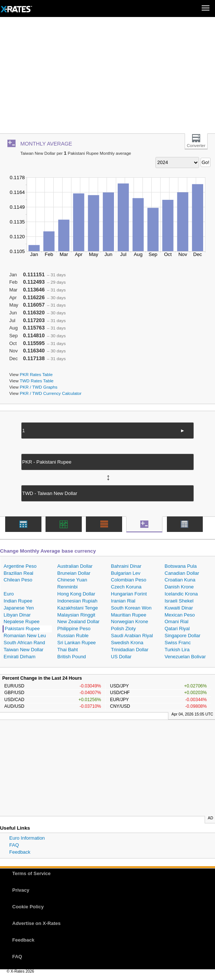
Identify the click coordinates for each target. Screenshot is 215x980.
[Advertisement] (107, 78)
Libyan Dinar (17, 615)
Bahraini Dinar (126, 566)
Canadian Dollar (182, 573)
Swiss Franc (178, 643)
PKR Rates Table (36, 374)
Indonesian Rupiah (77, 601)
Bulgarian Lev (126, 573)
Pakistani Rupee (22, 629)
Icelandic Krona (181, 594)
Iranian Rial (123, 601)
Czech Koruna (126, 587)
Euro (9, 594)
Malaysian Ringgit (76, 615)
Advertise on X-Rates (36, 923)
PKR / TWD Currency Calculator (51, 393)
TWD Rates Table (36, 381)
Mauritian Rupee (129, 615)
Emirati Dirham (20, 657)
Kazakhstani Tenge (78, 608)
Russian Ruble (73, 636)
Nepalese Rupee (22, 622)
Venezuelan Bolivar (185, 657)
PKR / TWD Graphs (38, 387)
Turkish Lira (177, 650)
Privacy (21, 890)
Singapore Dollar (183, 636)
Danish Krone (179, 587)
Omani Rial (177, 622)
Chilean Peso (18, 580)
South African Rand (24, 643)
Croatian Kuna (180, 580)
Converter (196, 146)
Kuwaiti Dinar (179, 608)
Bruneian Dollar (74, 573)
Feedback (20, 852)
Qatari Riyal (177, 629)
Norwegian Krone (130, 622)
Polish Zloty (123, 629)
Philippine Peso (74, 629)
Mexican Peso (180, 615)
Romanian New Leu (25, 636)
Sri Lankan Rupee (77, 643)
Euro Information (27, 838)
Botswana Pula (181, 566)
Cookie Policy (28, 907)
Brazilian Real (19, 573)
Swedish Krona (127, 643)
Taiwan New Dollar (24, 650)
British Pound (72, 657)
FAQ (14, 845)
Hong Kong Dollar (76, 594)
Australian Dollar (75, 566)
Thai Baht (68, 650)
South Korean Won (131, 608)
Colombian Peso (129, 580)
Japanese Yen (19, 608)
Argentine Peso (20, 566)
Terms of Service (31, 873)
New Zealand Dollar (78, 622)
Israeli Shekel (179, 601)
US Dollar (121, 657)
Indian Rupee (18, 601)
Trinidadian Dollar (130, 650)
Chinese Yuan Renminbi (72, 583)
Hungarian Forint (129, 594)
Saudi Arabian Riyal (132, 636)
